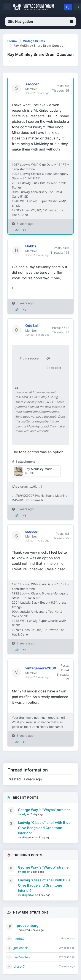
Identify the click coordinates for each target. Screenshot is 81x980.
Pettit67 (19, 939)
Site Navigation (40, 22)
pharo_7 (19, 966)
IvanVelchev (22, 957)
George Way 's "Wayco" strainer (44, 810)
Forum (12, 41)
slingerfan (28, 837)
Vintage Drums (34, 41)
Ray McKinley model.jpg (42, 469)
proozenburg (28, 925)
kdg (24, 814)
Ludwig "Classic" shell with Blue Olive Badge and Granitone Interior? (44, 828)
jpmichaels (21, 948)
